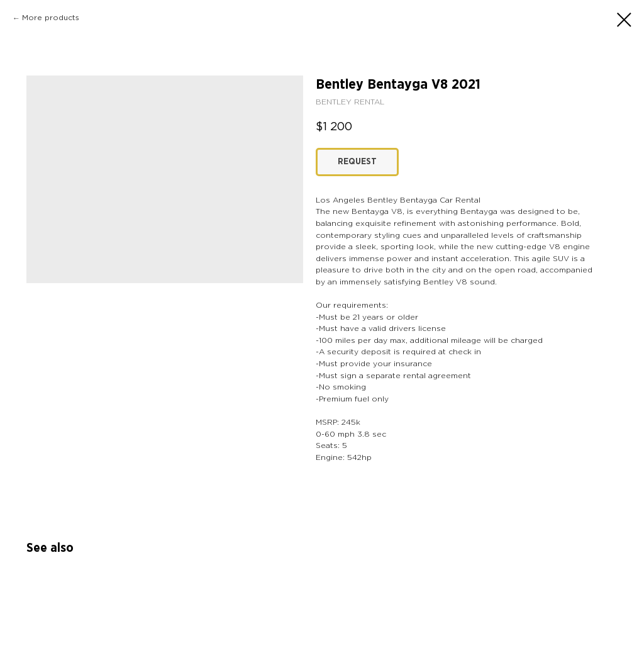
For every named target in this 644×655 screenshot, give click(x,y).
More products (51, 18)
